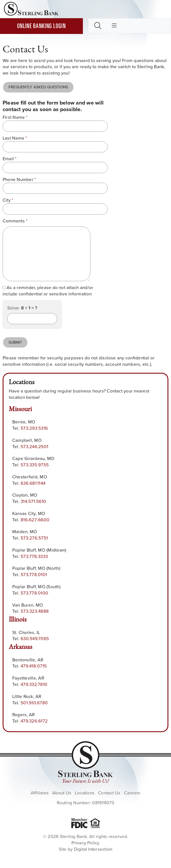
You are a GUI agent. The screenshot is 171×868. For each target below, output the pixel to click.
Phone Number (19, 180)
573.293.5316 (34, 428)
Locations (85, 793)
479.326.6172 (34, 721)
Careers (132, 793)
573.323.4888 (35, 611)
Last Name (15, 138)
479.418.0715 (34, 666)
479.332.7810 (34, 684)
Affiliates (40, 793)
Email (10, 159)
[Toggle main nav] (114, 26)
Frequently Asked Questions (38, 87)
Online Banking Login (41, 27)
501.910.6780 (34, 703)
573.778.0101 (34, 575)
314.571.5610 (33, 501)
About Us (62, 793)
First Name (15, 117)
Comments (15, 221)
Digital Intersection (93, 849)
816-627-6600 (35, 520)
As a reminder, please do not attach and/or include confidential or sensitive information (48, 291)
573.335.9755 (35, 465)
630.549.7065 (35, 639)
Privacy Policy (85, 843)
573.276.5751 (34, 538)
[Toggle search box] (98, 26)
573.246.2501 (34, 447)
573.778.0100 (34, 593)
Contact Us (109, 793)
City (8, 200)
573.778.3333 (34, 556)
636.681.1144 (33, 483)
